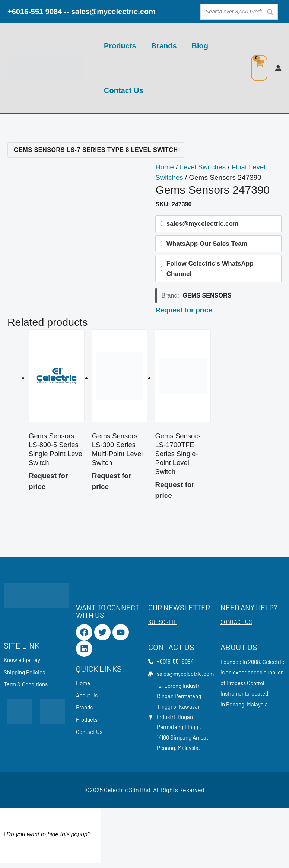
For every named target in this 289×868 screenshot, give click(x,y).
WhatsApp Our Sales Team (207, 244)
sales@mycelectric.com (113, 12)
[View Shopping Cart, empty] (259, 68)
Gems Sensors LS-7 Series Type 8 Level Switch (96, 150)
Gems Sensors (207, 297)
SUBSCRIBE (163, 625)
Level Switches (204, 167)
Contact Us (124, 90)
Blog (200, 46)
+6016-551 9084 (35, 12)
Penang (235, 707)
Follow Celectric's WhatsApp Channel (210, 270)
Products (120, 46)
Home (165, 167)
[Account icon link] (278, 68)
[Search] (270, 12)
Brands (164, 46)
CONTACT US (236, 625)
